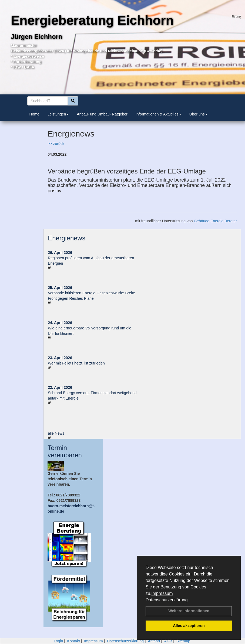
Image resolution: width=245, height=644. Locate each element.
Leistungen (58, 114)
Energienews (67, 238)
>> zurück (56, 144)
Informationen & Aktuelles (158, 114)
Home (34, 114)
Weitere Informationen (189, 611)
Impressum (162, 593)
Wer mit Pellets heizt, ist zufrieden (76, 363)
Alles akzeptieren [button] (189, 626)
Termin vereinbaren (65, 451)
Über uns (198, 114)
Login (58, 641)
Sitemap (183, 641)
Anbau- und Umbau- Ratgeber (102, 114)
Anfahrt (154, 641)
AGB (168, 641)
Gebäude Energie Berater (215, 221)
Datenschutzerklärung (167, 600)
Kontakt (74, 641)
